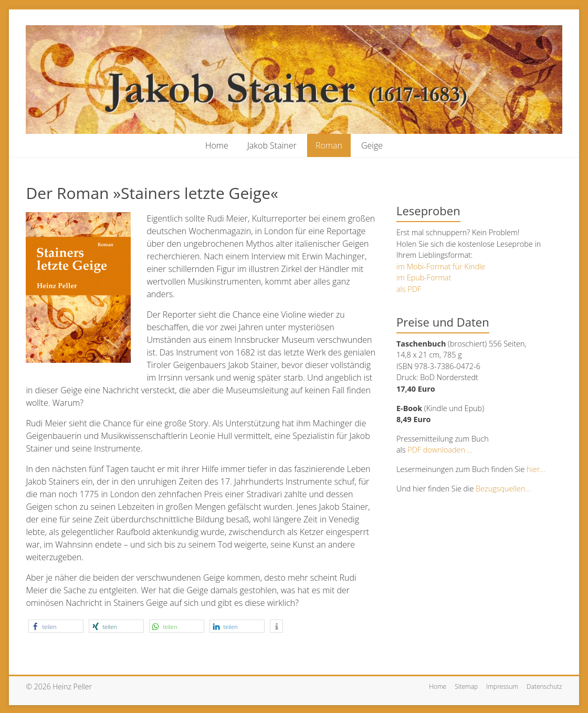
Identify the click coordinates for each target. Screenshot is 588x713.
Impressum (502, 686)
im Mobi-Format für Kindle (441, 266)
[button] (56, 626)
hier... (535, 469)
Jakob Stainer (272, 145)
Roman (329, 145)
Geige (372, 145)
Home (217, 145)
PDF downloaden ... (440, 450)
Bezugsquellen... (503, 489)
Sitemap (466, 686)
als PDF (409, 289)
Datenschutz (544, 686)
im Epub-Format (424, 277)
